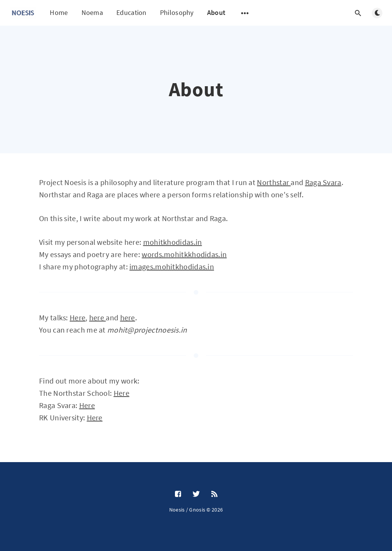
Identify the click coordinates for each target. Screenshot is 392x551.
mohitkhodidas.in (173, 242)
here (98, 317)
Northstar (274, 182)
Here (78, 317)
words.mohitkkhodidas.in (184, 254)
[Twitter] (196, 494)
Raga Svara (323, 182)
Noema (92, 12)
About (216, 12)
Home (59, 12)
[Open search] (358, 13)
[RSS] (214, 494)
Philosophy (177, 12)
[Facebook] (178, 494)
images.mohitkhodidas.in (172, 266)
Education (131, 12)
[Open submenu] (245, 13)
